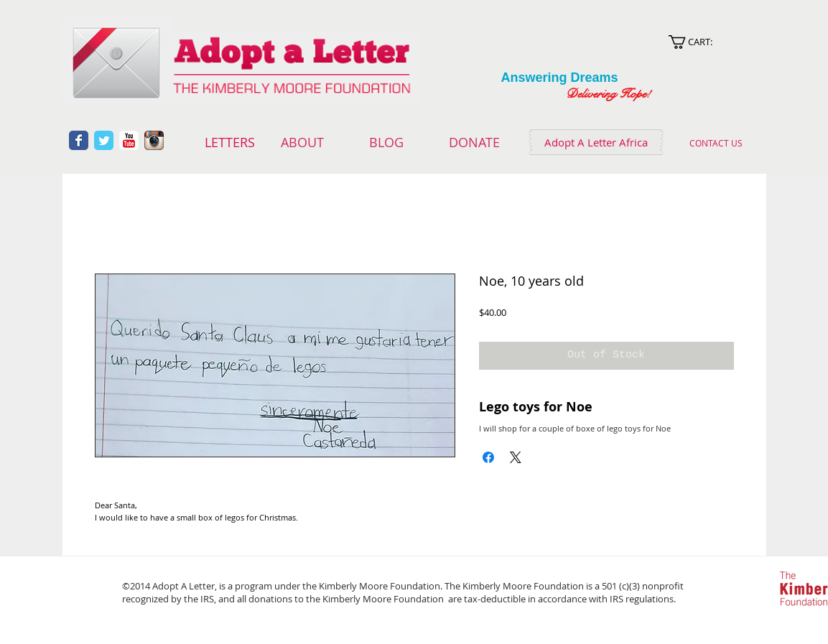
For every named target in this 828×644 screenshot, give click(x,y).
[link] (707, 42)
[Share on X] (516, 457)
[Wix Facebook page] (79, 140)
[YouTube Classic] (129, 140)
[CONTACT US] (716, 143)
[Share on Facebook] (488, 457)
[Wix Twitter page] (104, 140)
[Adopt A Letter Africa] (596, 142)
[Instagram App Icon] (154, 140)
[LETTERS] (230, 143)
